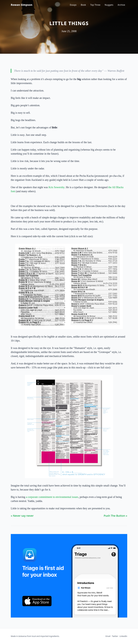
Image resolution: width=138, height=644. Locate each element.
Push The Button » (115, 516)
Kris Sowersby (56, 187)
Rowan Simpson (22, 5)
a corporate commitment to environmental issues (52, 497)
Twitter (115, 636)
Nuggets (109, 5)
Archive (121, 5)
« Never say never (22, 516)
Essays (73, 5)
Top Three (95, 5)
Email (108, 636)
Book (83, 5)
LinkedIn (123, 636)
